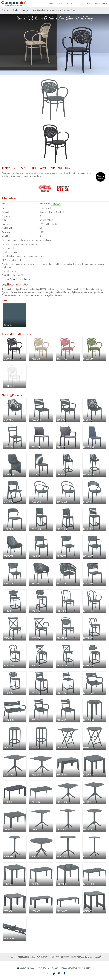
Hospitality (89, 3)
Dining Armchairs (29, 10)
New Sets (71, 3)
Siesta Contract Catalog (20, 279)
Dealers (79, 3)
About (97, 3)
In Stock (62, 3)
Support (105, 3)
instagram (59, 974)
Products (53, 3)
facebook (64, 974)
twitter (54, 974)
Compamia (7, 10)
